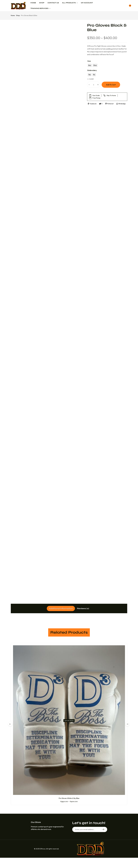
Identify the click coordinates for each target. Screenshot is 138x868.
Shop (18, 15)
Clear (91, 79)
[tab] (59, 608)
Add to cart (111, 85)
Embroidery (92, 70)
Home (13, 15)
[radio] (90, 65)
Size (89, 61)
